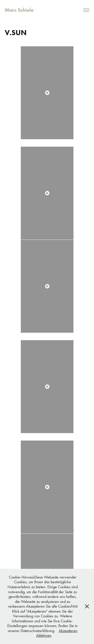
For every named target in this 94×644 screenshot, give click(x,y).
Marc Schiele (19, 10)
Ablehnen (44, 635)
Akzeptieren (68, 631)
